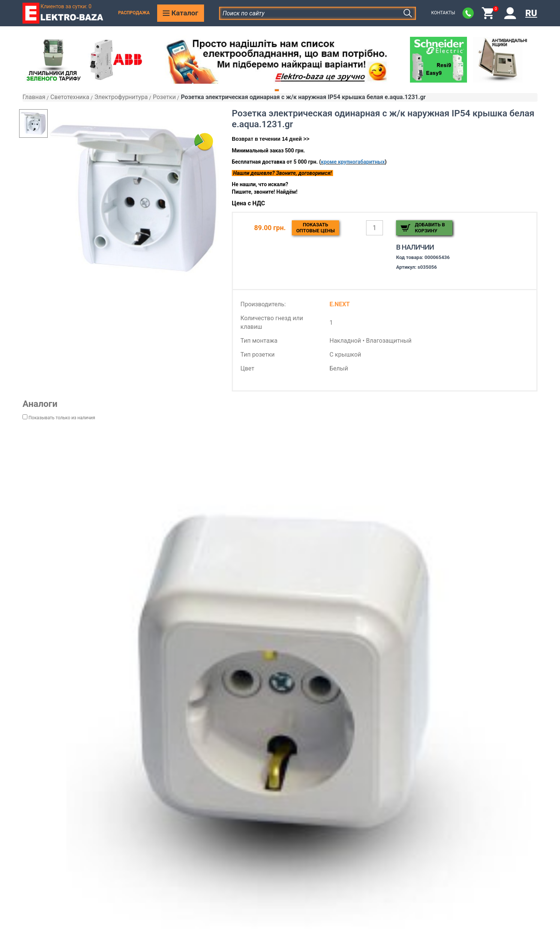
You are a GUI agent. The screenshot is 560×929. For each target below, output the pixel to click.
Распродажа (134, 13)
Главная (34, 97)
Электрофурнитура (121, 97)
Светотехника (70, 97)
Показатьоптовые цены (316, 228)
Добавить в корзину (430, 228)
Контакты (443, 13)
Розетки (164, 97)
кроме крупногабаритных (353, 162)
